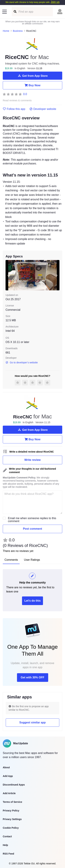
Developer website (43, 109)
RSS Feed (8, 854)
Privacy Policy (11, 811)
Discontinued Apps (14, 785)
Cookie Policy (11, 828)
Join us (55, 2)
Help (5, 845)
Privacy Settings (12, 819)
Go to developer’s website (22, 362)
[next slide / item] (57, 275)
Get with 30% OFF (32, 677)
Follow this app (14, 109)
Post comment (32, 529)
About (6, 767)
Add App (8, 776)
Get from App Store (32, 76)
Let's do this (33, 601)
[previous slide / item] (8, 275)
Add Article (9, 793)
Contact (7, 836)
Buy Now (32, 85)
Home (6, 31)
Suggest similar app (32, 722)
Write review (33, 460)
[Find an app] (15, 12)
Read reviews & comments (17, 100)
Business (18, 31)
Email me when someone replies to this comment (32, 520)
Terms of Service (12, 802)
